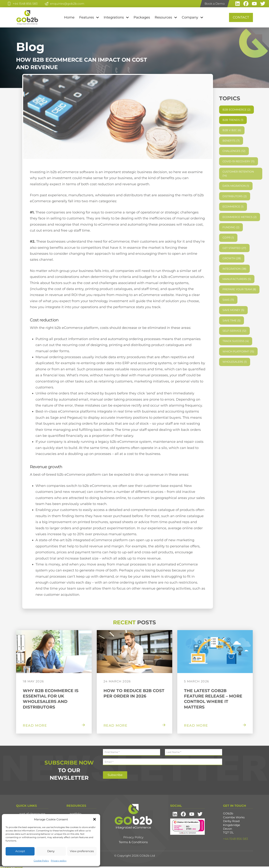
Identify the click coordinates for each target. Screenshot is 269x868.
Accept (20, 851)
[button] (95, 819)
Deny (51, 851)
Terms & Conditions (133, 842)
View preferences (82, 851)
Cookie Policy (41, 861)
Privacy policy (59, 861)
